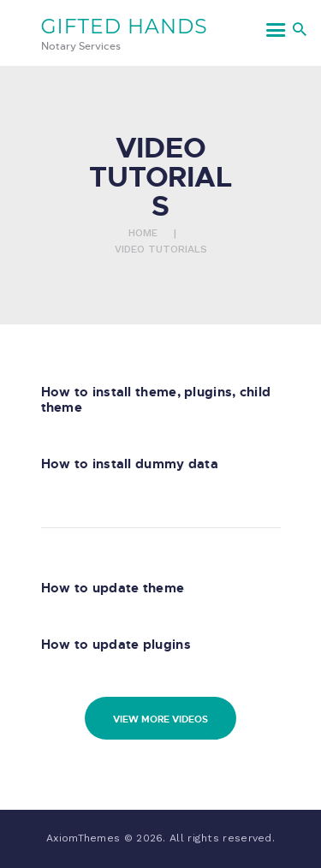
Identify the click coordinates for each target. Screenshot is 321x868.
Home (143, 233)
